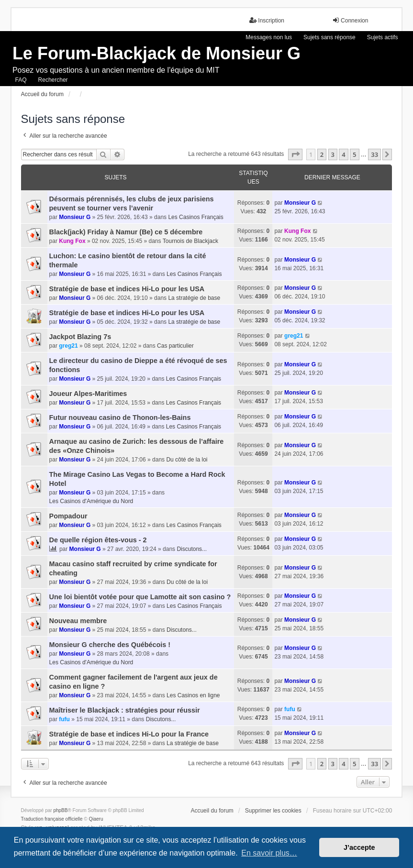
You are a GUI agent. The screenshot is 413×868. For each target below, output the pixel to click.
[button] (295, 154)
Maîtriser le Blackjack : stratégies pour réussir (125, 710)
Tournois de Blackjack (190, 241)
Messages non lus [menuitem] (269, 37)
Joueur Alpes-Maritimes (88, 394)
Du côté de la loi (187, 460)
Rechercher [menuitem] (53, 80)
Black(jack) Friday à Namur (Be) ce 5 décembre (126, 232)
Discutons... (192, 549)
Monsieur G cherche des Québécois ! (110, 645)
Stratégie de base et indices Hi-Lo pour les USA (127, 289)
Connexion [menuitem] (350, 20)
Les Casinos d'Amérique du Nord (91, 501)
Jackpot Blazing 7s (80, 337)
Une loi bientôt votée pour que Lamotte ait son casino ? (140, 597)
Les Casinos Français (195, 217)
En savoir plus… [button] (269, 853)
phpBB (60, 810)
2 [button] (322, 154)
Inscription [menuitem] (267, 20)
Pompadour (68, 516)
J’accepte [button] (359, 847)
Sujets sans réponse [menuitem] (329, 37)
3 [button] (333, 154)
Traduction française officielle (52, 819)
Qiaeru (96, 819)
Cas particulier (175, 346)
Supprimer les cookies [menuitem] (273, 811)
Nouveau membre (78, 621)
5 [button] (354, 154)
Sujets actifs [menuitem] (383, 37)
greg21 (68, 346)
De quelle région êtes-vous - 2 (98, 540)
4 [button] (343, 154)
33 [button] (374, 154)
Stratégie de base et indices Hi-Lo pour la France (129, 734)
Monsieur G (75, 217)
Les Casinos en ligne (193, 695)
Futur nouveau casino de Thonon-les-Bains (120, 418)
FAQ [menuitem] (21, 80)
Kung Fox (72, 241)
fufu (64, 719)
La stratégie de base (194, 298)
